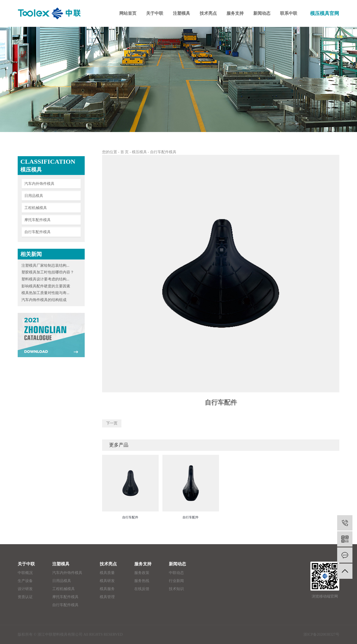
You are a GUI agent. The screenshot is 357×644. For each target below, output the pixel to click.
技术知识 (176, 589)
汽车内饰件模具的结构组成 (44, 300)
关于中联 (26, 564)
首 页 (125, 152)
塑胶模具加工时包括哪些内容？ (48, 272)
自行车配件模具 (38, 232)
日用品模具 (34, 196)
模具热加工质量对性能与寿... (45, 293)
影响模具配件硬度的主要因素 (46, 286)
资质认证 (25, 597)
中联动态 (176, 573)
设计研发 (25, 589)
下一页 (112, 423)
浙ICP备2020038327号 (321, 634)
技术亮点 (108, 564)
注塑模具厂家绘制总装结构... (45, 266)
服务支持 (143, 564)
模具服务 (107, 589)
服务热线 (142, 581)
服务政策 (142, 573)
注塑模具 (61, 564)
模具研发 (107, 581)
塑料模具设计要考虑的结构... (45, 279)
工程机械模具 (36, 208)
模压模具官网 (325, 13)
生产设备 (25, 581)
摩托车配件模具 (38, 220)
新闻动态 (177, 564)
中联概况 (25, 573)
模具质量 (107, 573)
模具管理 (107, 597)
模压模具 (139, 152)
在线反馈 (142, 589)
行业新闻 (176, 581)
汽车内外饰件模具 (39, 184)
